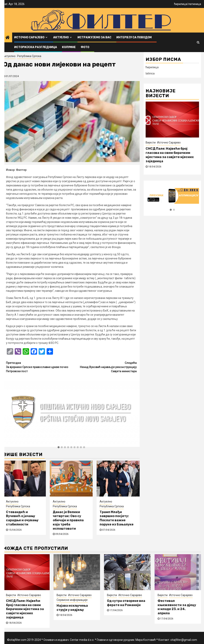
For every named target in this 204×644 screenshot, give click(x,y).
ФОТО (85, 47)
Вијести (151, 142)
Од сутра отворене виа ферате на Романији (126, 603)
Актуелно (61, 37)
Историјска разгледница (36, 47)
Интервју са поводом (134, 37)
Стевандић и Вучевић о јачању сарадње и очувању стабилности (22, 518)
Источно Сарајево (29, 37)
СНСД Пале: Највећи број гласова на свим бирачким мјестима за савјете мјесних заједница (170, 155)
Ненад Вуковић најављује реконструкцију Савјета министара (104, 367)
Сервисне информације (72, 600)
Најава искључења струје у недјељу (72, 608)
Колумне (69, 47)
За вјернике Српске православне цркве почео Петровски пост (39, 367)
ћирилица (181, 4)
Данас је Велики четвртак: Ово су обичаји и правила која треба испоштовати (68, 520)
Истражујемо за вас (94, 37)
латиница (195, 4)
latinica (150, 73)
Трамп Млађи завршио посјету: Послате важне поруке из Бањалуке (117, 518)
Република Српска (29, 56)
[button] (59, 447)
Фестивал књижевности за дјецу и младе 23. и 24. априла (177, 607)
